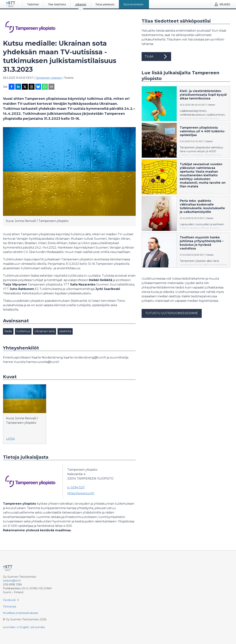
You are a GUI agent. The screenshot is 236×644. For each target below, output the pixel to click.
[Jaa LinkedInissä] (18, 87)
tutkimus (23, 331)
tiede (8, 331)
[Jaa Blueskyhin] (38, 87)
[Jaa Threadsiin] (32, 87)
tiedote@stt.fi (12, 581)
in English (23, 627)
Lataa (10, 439)
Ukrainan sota (45, 331)
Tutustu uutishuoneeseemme (172, 313)
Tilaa (156, 57)
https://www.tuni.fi (81, 493)
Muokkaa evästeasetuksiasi (20, 613)
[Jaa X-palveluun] (25, 87)
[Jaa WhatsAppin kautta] (45, 87)
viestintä (65, 331)
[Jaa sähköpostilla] (51, 87)
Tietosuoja (9, 606)
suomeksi (9, 627)
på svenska (38, 627)
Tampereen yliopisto (48, 78)
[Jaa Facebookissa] (12, 87)
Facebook (9, 600)
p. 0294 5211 (76, 487)
